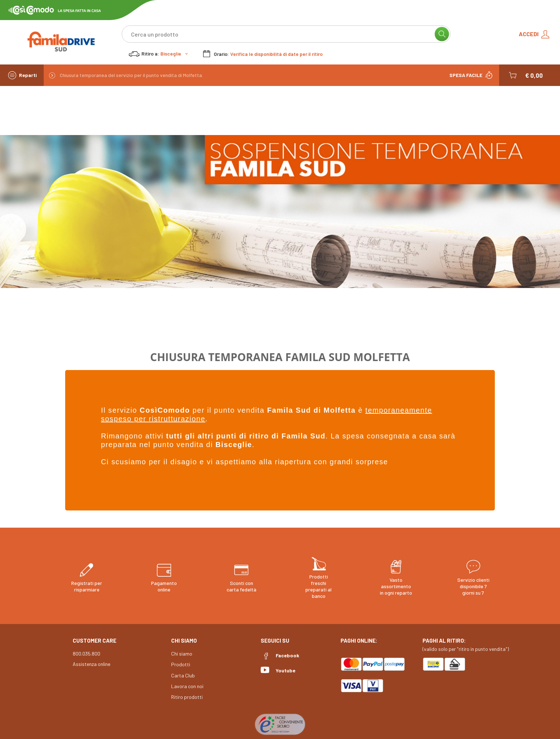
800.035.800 (86, 654)
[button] (525, 75)
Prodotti (181, 664)
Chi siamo (182, 654)
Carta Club (183, 675)
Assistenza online (91, 664)
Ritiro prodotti (187, 697)
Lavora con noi (187, 686)
